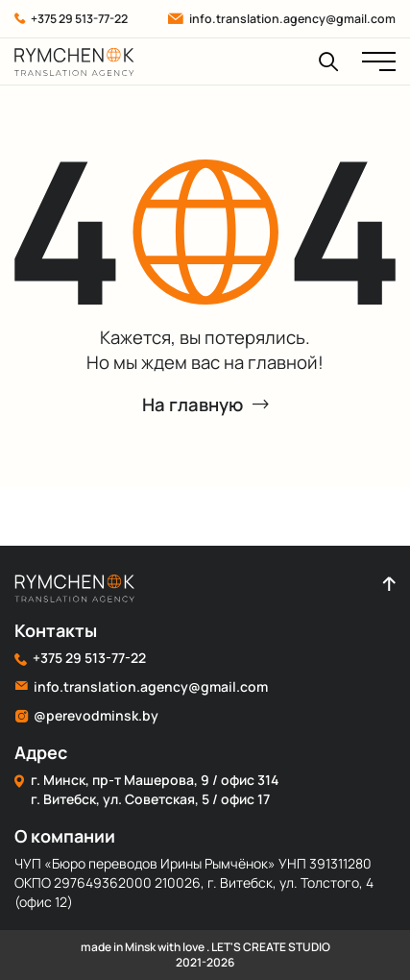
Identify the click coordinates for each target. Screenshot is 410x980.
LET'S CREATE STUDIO (271, 947)
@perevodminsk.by (86, 716)
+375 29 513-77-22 (71, 19)
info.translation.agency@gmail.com (281, 19)
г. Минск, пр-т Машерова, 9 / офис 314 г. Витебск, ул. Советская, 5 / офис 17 (146, 789)
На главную (205, 405)
